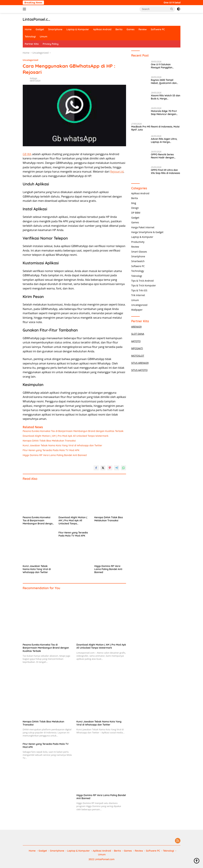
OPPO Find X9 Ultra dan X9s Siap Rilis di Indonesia (165, 172)
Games (130, 29)
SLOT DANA (138, 334)
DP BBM (136, 213)
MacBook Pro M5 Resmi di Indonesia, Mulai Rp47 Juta (155, 128)
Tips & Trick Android (142, 281)
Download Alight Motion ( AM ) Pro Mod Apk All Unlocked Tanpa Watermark (66, 436)
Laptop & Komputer (78, 29)
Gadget (40, 29)
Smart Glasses (139, 252)
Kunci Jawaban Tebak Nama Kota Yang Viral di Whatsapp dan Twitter (63, 445)
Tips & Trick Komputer (143, 285)
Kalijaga (34, 78)
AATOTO (136, 341)
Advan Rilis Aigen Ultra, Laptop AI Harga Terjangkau (164, 140)
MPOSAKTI (137, 348)
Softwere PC (158, 29)
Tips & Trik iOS (139, 290)
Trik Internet (138, 295)
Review (143, 29)
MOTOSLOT (138, 356)
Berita (119, 29)
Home (28, 29)
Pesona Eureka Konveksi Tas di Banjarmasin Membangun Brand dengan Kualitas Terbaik (73, 431)
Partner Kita (32, 44)
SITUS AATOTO (139, 370)
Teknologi (30, 37)
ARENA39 (136, 327)
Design (135, 208)
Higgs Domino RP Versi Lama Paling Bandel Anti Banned (55, 455)
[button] (172, 9)
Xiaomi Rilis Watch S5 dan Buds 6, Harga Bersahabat (166, 97)
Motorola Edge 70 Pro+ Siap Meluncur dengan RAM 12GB (164, 113)
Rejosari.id (117, 172)
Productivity (138, 242)
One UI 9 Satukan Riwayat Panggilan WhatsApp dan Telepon (164, 66)
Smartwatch (138, 261)
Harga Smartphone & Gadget (147, 232)
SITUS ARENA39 (140, 363)
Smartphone (55, 29)
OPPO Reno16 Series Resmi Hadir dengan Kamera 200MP (162, 156)
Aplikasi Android (102, 29)
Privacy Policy (51, 44)
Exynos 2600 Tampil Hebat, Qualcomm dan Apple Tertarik (164, 82)
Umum (44, 37)
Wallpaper (137, 310)
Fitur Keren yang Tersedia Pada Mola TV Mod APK (51, 450)
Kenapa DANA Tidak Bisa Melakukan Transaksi (49, 441)
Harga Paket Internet (143, 227)
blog (134, 203)
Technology (137, 271)
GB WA (27, 154)
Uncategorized (31, 60)
